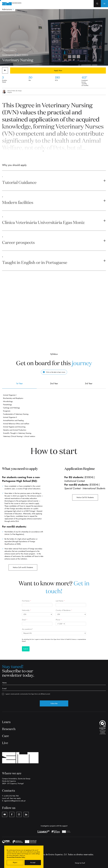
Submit (26, 649)
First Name (26, 601)
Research (9, 729)
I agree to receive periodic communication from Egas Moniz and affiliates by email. (26, 694)
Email (25, 620)
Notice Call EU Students (85, 497)
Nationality (26, 610)
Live (5, 743)
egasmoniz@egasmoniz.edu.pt (15, 801)
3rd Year (89, 385)
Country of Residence (64, 610)
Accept (33, 862)
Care (5, 736)
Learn (6, 722)
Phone (59, 620)
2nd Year (54, 385)
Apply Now (58, 70)
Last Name (60, 601)
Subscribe (54, 703)
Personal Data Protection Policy (16, 857)
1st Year (19, 385)
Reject (15, 862)
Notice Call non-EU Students (23, 567)
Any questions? (27, 629)
